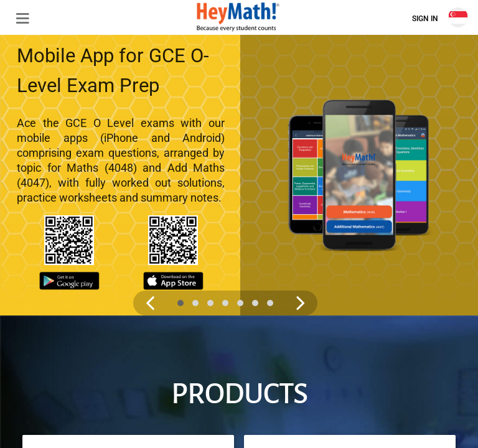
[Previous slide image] (150, 240)
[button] (17, 17)
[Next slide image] (286, 240)
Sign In (425, 19)
